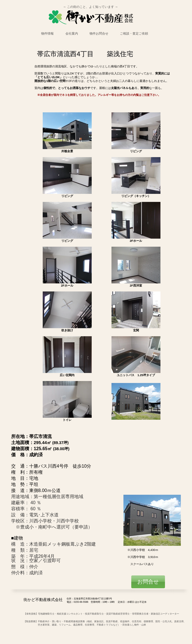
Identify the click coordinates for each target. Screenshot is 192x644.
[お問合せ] (148, 582)
